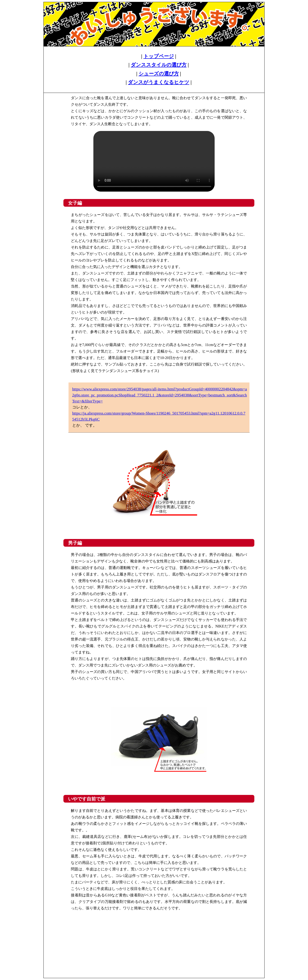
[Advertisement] (154, 939)
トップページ (159, 56)
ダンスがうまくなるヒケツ (159, 82)
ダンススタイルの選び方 (159, 65)
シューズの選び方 (159, 74)
